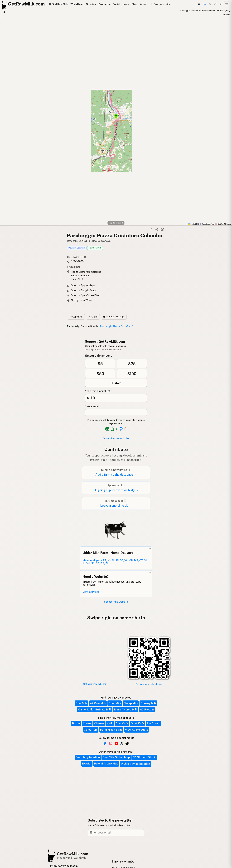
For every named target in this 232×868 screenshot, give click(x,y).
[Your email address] (116, 412)
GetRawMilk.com (73, 854)
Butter (76, 723)
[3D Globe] (199, 4)
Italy (77, 326)
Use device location (135, 764)
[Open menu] (227, 4)
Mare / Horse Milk (126, 709)
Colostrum (91, 730)
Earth (70, 326)
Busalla (94, 326)
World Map (77, 4)
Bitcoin (152, 757)
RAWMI (87, 764)
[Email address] (116, 833)
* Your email (92, 406)
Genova (85, 326)
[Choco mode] (215, 4)
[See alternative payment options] (121, 429)
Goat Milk (115, 703)
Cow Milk (81, 703)
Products (104, 4)
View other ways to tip (116, 438)
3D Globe (139, 757)
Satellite (226, 15)
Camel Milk (85, 709)
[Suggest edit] (162, 229)
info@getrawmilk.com (64, 866)
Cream (87, 723)
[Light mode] (221, 4)
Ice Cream (154, 723)
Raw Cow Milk (95, 248)
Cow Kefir (122, 723)
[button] (4, 13)
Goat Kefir (138, 723)
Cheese (99, 723)
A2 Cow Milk (98, 703)
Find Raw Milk (58, 4)
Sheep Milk (131, 703)
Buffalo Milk (103, 709)
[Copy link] (151, 229)
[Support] (205, 4)
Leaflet (192, 224)
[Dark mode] (210, 4)
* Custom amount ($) (98, 391)
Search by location (88, 757)
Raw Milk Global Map (116, 757)
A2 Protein (147, 709)
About (144, 4)
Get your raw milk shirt (95, 684)
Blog (135, 4)
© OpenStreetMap (206, 224)
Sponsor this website (116, 602)
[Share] (157, 229)
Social (116, 4)
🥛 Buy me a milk (160, 4)
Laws (126, 4)
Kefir (110, 723)
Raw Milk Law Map (106, 764)
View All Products (137, 730)
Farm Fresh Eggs (111, 730)
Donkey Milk (148, 703)
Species (91, 4)
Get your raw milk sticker (149, 684)
